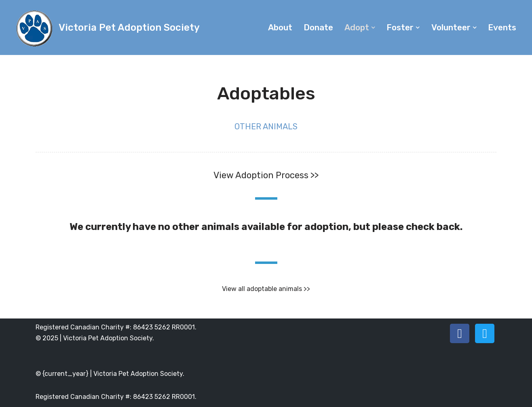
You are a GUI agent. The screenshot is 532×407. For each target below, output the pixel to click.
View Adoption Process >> (266, 175)
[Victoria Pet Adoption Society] (107, 27)
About (280, 27)
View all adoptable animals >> (266, 289)
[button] (373, 27)
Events (502, 27)
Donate (318, 27)
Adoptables (266, 93)
